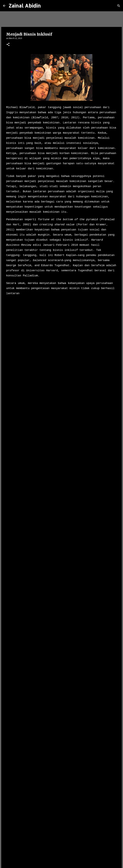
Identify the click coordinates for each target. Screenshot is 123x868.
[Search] (45, 6)
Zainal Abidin (25, 6)
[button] (8, 45)
